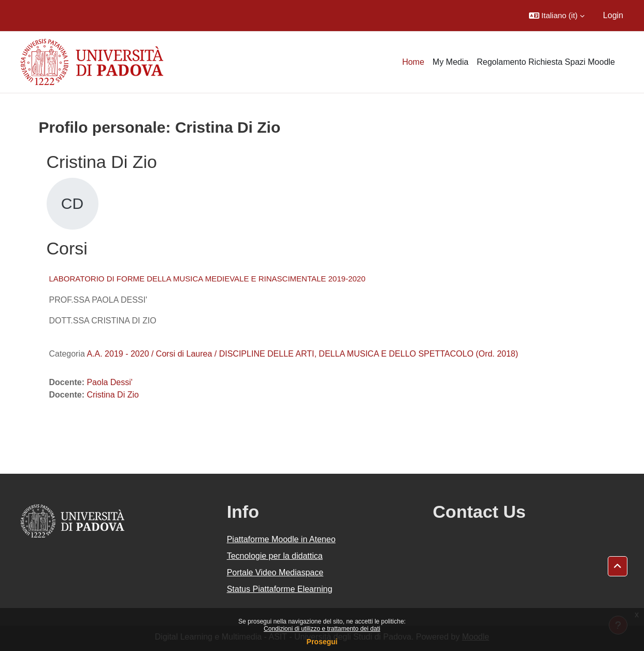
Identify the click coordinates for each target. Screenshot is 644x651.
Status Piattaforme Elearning (280, 589)
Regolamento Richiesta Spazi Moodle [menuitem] (546, 62)
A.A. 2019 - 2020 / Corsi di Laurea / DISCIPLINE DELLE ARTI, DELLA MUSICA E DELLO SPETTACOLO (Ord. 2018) (302, 354)
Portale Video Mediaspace (275, 572)
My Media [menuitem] (450, 62)
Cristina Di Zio (112, 395)
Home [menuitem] (413, 62)
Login (613, 15)
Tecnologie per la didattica (275, 556)
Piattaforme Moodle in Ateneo (281, 539)
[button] (557, 16)
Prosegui (322, 642)
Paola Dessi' (109, 382)
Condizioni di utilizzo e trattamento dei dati (322, 629)
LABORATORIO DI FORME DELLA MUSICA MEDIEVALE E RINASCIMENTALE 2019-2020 (207, 279)
